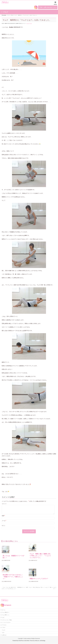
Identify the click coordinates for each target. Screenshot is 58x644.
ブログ (28, 23)
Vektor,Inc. (37, 641)
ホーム (4, 610)
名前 (3, 517)
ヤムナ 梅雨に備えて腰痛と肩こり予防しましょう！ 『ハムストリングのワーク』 (40, 558)
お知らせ (4, 635)
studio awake (27, 639)
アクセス (4, 625)
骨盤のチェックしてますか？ (39, 580)
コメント (4, 504)
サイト (4, 527)
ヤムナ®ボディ (6, 612)
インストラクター (6, 622)
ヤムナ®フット (6, 615)
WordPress (21, 641)
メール (4, 522)
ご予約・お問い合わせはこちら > (48, 7)
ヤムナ (31, 23)
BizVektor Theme (29, 641)
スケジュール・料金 (7, 620)
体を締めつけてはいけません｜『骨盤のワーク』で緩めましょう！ (13, 578)
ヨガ (3, 618)
